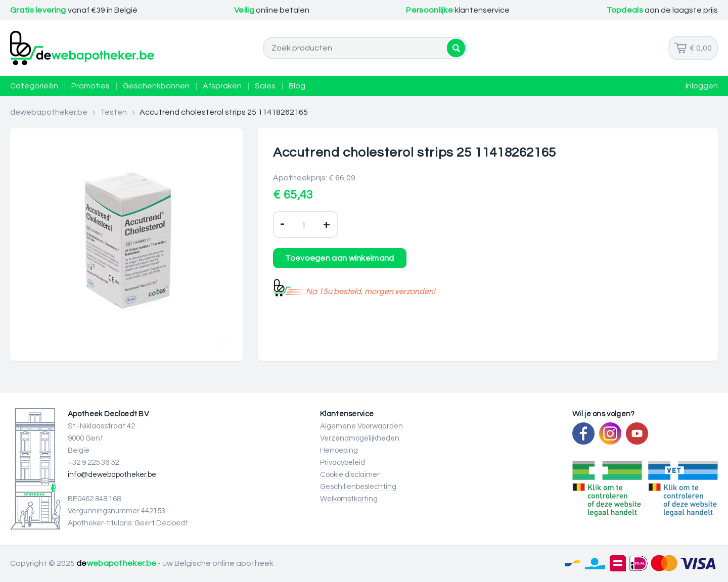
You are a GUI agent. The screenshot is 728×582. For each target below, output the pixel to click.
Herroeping (339, 450)
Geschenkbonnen (156, 86)
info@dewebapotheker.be (112, 475)
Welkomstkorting (349, 499)
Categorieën (34, 86)
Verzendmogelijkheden (360, 438)
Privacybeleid (343, 463)
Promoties (90, 86)
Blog (297, 86)
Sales (265, 86)
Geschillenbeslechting (358, 487)
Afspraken (222, 86)
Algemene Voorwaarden (361, 426)
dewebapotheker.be (49, 112)
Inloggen (702, 86)
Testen (113, 112)
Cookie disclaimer (350, 475)
